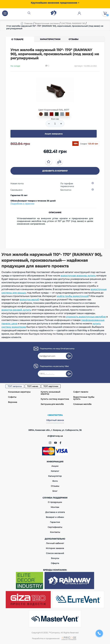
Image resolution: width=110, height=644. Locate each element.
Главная (28, 23)
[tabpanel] (55, 90)
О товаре (17, 39)
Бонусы (55, 558)
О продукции (55, 502)
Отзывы (55, 486)
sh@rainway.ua (55, 436)
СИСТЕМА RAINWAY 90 (73, 23)
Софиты (12, 397)
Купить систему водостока (55, 399)
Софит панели (81, 392)
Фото (55, 481)
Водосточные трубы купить (84, 398)
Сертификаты (55, 527)
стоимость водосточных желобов (86, 317)
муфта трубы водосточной (73, 296)
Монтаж (55, 507)
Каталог (55, 471)
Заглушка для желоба (52, 404)
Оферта (55, 563)
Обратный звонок (55, 420)
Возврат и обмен (55, 517)
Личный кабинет (55, 543)
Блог (55, 491)
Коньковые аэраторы (19, 392)
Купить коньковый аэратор (50, 393)
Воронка (13, 402)
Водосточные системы (47, 23)
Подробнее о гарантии (22, 203)
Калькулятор (55, 476)
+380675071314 (55, 415)
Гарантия (55, 522)
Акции (55, 466)
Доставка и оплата (55, 512)
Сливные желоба (82, 404)
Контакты (55, 532)
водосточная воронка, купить (78, 276)
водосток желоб (29, 300)
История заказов (55, 548)
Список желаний (55, 553)
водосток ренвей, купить (16, 310)
